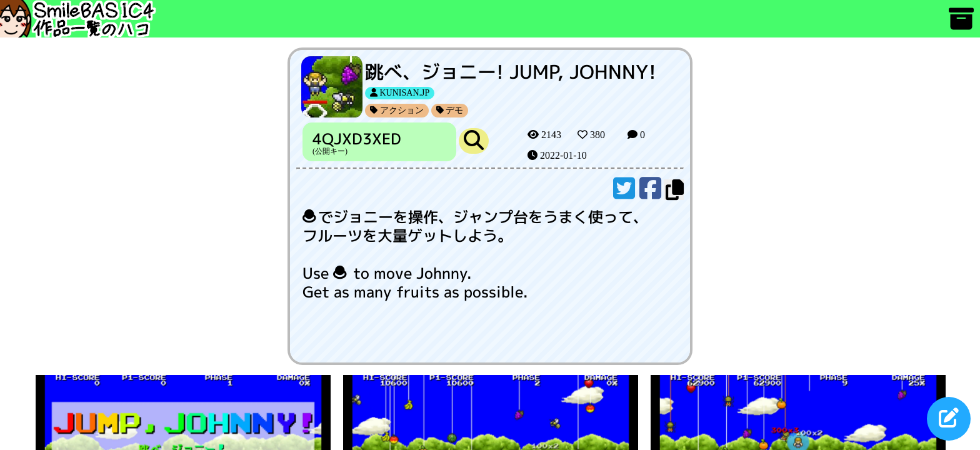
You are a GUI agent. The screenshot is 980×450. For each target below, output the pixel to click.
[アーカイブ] (961, 25)
